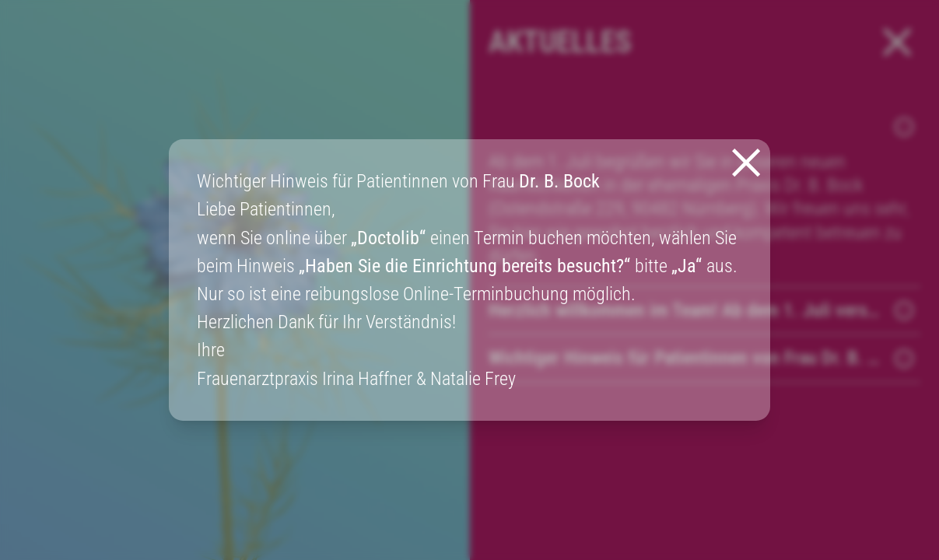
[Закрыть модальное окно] (746, 163)
